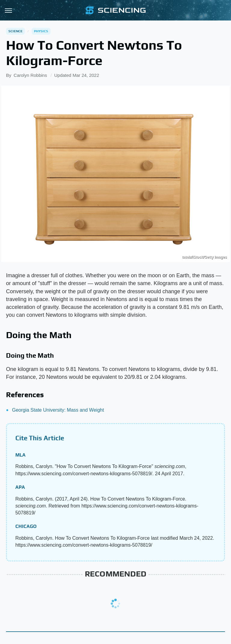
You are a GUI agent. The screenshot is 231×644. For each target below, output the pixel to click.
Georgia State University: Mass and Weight (58, 410)
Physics (41, 31)
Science (15, 31)
